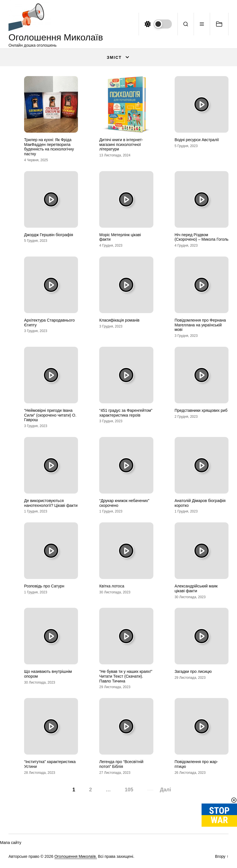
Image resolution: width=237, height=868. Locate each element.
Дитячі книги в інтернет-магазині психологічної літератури (121, 145)
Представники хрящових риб (201, 410)
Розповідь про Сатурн (44, 586)
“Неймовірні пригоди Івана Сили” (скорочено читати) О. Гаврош (50, 415)
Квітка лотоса (112, 586)
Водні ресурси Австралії (197, 140)
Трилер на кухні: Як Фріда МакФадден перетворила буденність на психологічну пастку (49, 147)
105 (129, 790)
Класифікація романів (119, 320)
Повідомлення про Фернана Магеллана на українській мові (200, 325)
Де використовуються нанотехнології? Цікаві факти (51, 503)
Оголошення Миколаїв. (76, 856)
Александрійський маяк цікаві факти (196, 588)
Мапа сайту (11, 843)
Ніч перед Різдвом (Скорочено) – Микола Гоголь (202, 237)
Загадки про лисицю (193, 671)
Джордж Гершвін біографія (49, 235)
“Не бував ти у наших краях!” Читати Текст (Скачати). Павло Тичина (126, 676)
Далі (165, 790)
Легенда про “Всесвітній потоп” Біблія (121, 764)
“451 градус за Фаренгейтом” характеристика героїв (126, 413)
